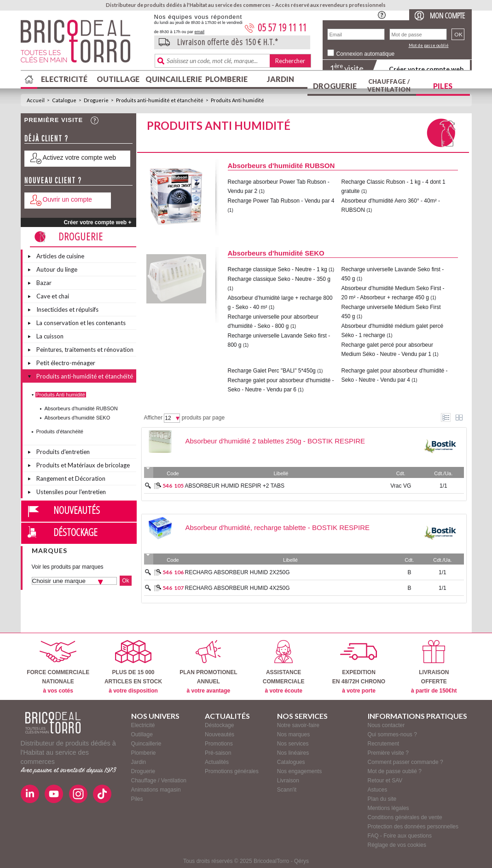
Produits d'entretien (63, 452)
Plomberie (226, 79)
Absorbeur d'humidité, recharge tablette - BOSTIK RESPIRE (278, 527)
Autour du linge (57, 269)
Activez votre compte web (80, 157)
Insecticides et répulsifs (67, 309)
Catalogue (64, 100)
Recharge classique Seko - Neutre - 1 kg (278, 269)
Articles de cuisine (60, 256)
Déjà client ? (46, 138)
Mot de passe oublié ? (395, 771)
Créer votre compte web (426, 69)
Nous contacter (386, 725)
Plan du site (382, 799)
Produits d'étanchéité (60, 431)
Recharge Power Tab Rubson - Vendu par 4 (281, 201)
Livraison (288, 781)
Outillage (118, 79)
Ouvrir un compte (67, 199)
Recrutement (384, 744)
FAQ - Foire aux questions (400, 836)
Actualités (217, 762)
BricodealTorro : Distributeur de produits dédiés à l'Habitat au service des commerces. (84, 44)
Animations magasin (156, 790)
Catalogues (291, 762)
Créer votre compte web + (97, 222)
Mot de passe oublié (429, 45)
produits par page (203, 418)
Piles (443, 86)
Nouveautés (77, 510)
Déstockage (75, 532)
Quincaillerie (173, 79)
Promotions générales (232, 771)
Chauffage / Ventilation (389, 85)
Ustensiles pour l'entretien (71, 492)
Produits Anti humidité (237, 100)
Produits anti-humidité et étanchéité (160, 100)
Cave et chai (53, 296)
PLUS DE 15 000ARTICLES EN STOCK (133, 667)
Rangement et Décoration (71, 478)
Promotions (219, 744)
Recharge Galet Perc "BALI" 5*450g (273, 371)
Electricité (64, 79)
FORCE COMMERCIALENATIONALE (58, 667)
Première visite (54, 120)
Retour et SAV (385, 781)
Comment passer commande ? (405, 762)
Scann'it (287, 790)
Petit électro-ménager (66, 363)
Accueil (36, 100)
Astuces (378, 790)
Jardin (281, 79)
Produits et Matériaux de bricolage (83, 465)
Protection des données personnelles (413, 827)
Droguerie (335, 86)
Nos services (293, 744)
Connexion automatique (366, 54)
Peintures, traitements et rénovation (85, 350)
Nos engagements (299, 771)
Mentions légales (388, 808)
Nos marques (293, 734)
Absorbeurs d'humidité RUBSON (81, 408)
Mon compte (447, 15)
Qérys (301, 861)
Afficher (153, 418)
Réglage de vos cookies (397, 845)
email (200, 32)
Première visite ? (388, 753)
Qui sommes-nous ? (392, 734)
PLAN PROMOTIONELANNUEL (208, 667)
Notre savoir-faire (298, 725)
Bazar (44, 283)
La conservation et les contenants (81, 323)
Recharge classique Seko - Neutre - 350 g (279, 279)
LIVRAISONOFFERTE (434, 667)
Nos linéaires (293, 753)
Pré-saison (218, 753)
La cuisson (50, 336)
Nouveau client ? (53, 180)
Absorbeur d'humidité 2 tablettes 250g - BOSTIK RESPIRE (275, 441)
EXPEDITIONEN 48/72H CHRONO (359, 667)
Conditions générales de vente (405, 817)
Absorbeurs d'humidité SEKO (78, 418)
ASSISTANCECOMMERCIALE (284, 667)
